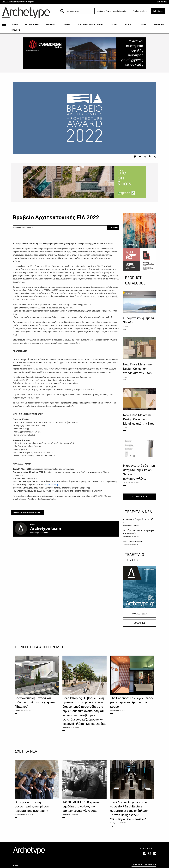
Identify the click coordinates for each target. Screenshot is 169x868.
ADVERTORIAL (159, 24)
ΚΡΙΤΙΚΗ (114, 24)
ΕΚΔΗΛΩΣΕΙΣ (51, 24)
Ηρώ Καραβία (127, 545)
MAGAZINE (16, 30)
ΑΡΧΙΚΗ (15, 24)
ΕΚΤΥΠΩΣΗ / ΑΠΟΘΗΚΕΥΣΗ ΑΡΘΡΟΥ (27, 512)
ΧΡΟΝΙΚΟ (129, 24)
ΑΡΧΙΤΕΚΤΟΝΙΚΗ (32, 24)
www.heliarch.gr (51, 485)
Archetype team (127, 525)
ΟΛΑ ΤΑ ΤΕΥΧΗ (140, 614)
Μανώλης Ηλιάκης (20, 814)
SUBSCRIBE (162, 2)
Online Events (158, 11)
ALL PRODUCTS (140, 497)
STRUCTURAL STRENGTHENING (90, 24)
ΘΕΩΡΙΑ (67, 24)
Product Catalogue (140, 11)
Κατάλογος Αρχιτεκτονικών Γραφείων (112, 11)
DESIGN (143, 24)
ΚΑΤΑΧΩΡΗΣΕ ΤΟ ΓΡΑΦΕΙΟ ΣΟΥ (144, 865)
